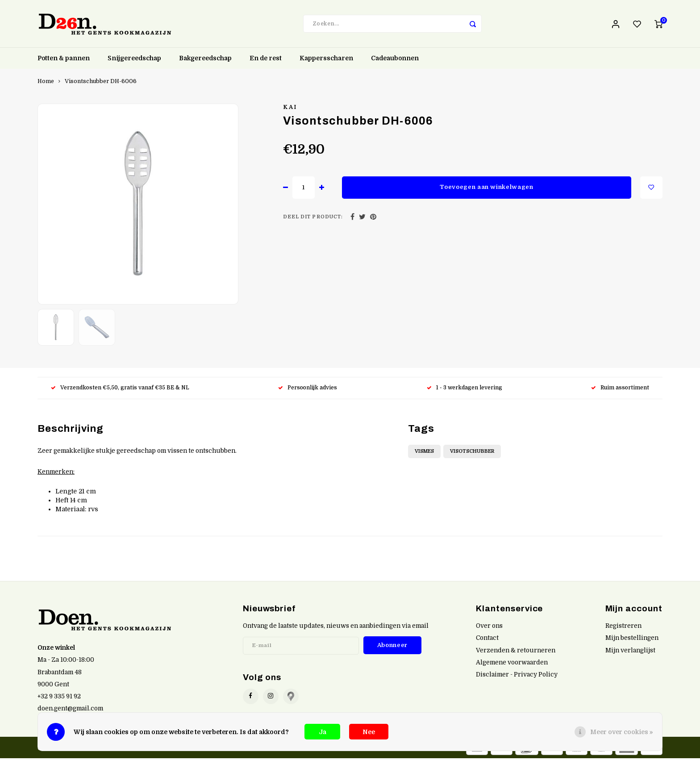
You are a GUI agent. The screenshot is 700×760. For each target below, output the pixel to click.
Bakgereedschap (205, 60)
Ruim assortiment (620, 389)
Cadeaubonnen (395, 60)
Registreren (623, 628)
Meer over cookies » (622, 732)
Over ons (489, 628)
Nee (369, 732)
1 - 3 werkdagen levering (465, 389)
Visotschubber (472, 453)
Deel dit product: (313, 219)
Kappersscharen (326, 60)
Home (46, 83)
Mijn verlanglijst (630, 652)
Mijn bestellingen (632, 640)
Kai (290, 109)
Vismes (424, 453)
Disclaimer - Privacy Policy (517, 676)
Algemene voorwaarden (512, 664)
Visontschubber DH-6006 (101, 83)
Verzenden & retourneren (516, 652)
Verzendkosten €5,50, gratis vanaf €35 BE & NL (120, 389)
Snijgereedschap (134, 60)
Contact (487, 640)
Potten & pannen (64, 60)
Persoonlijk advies (308, 389)
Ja (323, 732)
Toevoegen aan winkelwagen (487, 189)
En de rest (266, 60)
